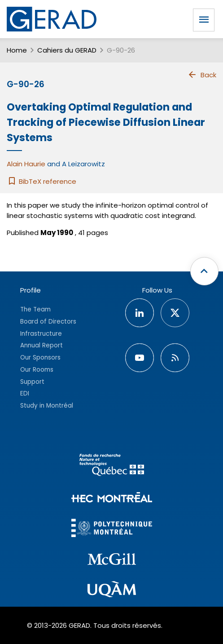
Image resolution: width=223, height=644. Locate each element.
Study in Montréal (47, 406)
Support (32, 382)
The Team (35, 309)
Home (17, 50)
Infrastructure (41, 334)
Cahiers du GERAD (67, 50)
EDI (25, 393)
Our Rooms (37, 370)
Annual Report (42, 345)
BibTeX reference (42, 181)
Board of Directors (48, 322)
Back (202, 75)
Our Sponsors (40, 358)
